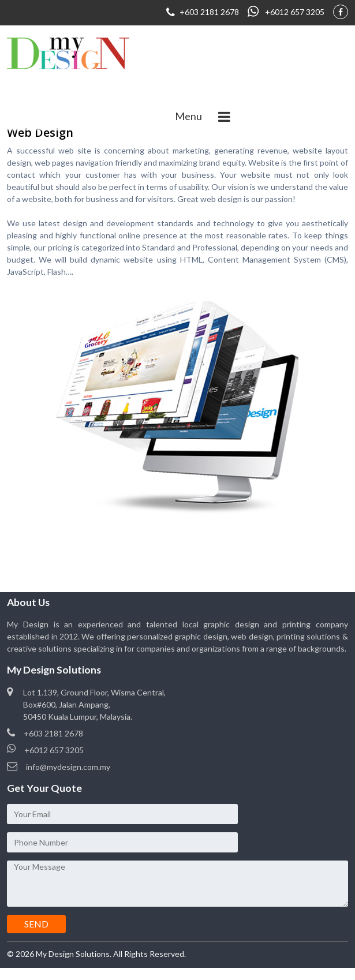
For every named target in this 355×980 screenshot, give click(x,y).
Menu (188, 116)
